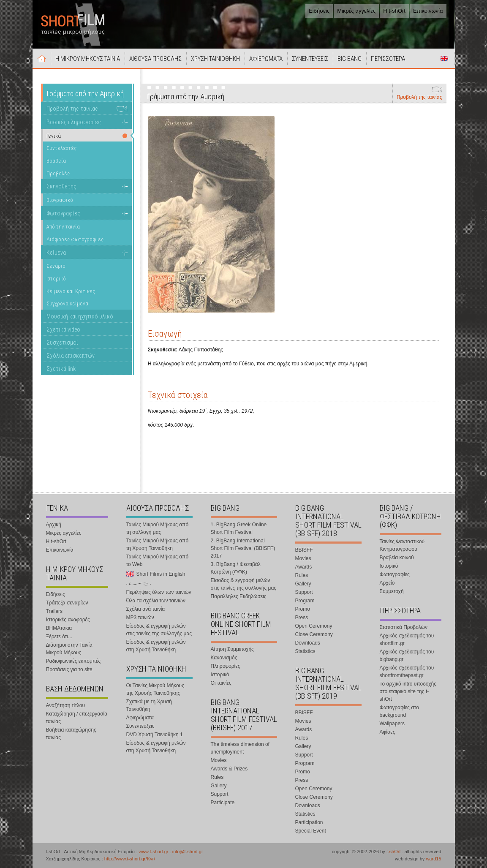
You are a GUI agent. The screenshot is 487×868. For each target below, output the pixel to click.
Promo (303, 609)
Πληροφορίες (226, 666)
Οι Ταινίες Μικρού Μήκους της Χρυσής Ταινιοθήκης (155, 689)
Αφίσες (388, 732)
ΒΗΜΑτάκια (59, 628)
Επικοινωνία (428, 11)
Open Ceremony (314, 626)
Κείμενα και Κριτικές (71, 291)
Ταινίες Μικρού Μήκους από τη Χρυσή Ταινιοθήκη (158, 544)
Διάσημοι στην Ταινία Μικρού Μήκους (69, 649)
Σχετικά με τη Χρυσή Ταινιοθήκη (149, 705)
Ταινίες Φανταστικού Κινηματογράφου (402, 545)
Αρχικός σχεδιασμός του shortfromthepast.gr (407, 672)
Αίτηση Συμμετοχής (232, 649)
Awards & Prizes (229, 769)
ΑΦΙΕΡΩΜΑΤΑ (266, 59)
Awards (304, 567)
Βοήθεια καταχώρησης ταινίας (71, 734)
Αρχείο (387, 583)
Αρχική (42, 58)
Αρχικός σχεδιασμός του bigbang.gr (407, 656)
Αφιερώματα (140, 718)
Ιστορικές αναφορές (68, 620)
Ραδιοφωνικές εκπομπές (73, 661)
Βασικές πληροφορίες (74, 122)
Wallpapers (392, 724)
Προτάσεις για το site (69, 669)
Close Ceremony (314, 634)
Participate (223, 803)
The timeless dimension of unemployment (240, 748)
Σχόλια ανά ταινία (146, 609)
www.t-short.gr (153, 852)
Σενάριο (56, 266)
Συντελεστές (61, 148)
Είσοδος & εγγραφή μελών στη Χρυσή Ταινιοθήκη (156, 646)
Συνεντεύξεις (140, 726)
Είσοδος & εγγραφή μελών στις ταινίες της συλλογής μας (159, 630)
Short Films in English (444, 58)
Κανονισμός (224, 658)
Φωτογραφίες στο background (399, 711)
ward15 (433, 859)
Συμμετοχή (392, 591)
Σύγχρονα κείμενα (67, 303)
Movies (219, 760)
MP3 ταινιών (140, 618)
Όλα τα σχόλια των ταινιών (156, 601)
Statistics (305, 651)
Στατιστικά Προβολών (404, 627)
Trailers (54, 611)
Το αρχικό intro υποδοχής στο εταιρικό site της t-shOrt (408, 691)
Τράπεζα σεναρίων (67, 603)
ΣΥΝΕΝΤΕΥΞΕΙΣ (310, 59)
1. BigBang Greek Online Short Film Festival (239, 528)
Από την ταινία (63, 227)
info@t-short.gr (188, 852)
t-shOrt (394, 852)
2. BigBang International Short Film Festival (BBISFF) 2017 (243, 548)
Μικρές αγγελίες (356, 11)
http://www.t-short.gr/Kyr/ (130, 859)
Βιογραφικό (60, 200)
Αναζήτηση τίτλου (66, 705)
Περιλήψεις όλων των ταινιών (159, 592)
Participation (309, 822)
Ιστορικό (56, 279)
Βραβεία (56, 161)
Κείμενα (56, 253)
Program (305, 601)
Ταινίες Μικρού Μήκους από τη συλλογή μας (158, 528)
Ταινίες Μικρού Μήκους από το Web (158, 561)
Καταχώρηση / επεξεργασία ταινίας (77, 718)
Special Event (311, 831)
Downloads (308, 643)
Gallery (219, 786)
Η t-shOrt (394, 11)
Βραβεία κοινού (397, 558)
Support (220, 794)
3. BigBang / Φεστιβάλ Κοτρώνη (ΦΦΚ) (236, 568)
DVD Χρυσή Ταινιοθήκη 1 (155, 735)
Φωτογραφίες (63, 213)
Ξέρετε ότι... (59, 637)
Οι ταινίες (221, 683)
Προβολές (58, 173)
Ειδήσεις (319, 11)
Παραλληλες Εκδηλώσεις (239, 596)
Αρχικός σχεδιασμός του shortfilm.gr (407, 639)
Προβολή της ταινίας (419, 97)
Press (302, 618)
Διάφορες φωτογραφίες (75, 239)
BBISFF (304, 550)
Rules (217, 777)
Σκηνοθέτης (61, 186)
